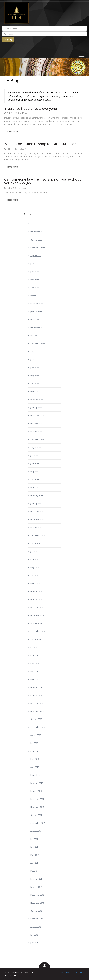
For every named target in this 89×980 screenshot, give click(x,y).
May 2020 (35, 567)
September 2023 (38, 248)
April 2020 (35, 575)
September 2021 (38, 440)
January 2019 (36, 695)
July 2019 (34, 647)
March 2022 (35, 392)
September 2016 (38, 919)
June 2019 (35, 655)
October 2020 (36, 527)
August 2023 (36, 256)
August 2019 (36, 639)
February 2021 (37, 495)
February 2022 (37, 400)
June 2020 (35, 559)
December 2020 (37, 511)
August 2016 (36, 927)
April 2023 (35, 288)
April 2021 (35, 479)
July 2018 (34, 743)
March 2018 (35, 775)
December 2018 (37, 703)
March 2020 (35, 583)
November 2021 (37, 424)
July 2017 (34, 839)
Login (8, 39)
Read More (13, 131)
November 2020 (37, 519)
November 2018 (37, 711)
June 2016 (35, 943)
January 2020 (36, 599)
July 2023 (34, 264)
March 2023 (35, 296)
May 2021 (35, 471)
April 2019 (35, 671)
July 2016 (34, 935)
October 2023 (36, 240)
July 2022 (34, 360)
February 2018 (37, 783)
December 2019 (37, 607)
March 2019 (35, 679)
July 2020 (34, 551)
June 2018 (35, 751)
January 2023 (36, 312)
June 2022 (35, 368)
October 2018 (36, 719)
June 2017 (35, 847)
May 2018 (35, 759)
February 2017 (37, 879)
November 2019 (37, 615)
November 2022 (37, 328)
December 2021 (37, 416)
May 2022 (35, 376)
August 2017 (36, 831)
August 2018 (36, 735)
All (31, 224)
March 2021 (35, 487)
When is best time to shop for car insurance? (40, 144)
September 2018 (38, 727)
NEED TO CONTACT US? (72, 973)
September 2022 (38, 344)
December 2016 (37, 895)
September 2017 (38, 823)
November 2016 (37, 903)
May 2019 (35, 663)
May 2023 (35, 280)
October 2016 (36, 911)
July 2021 (34, 455)
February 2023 (37, 304)
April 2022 (35, 384)
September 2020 (38, 535)
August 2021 (36, 447)
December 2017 (37, 799)
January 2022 (36, 407)
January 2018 (36, 791)
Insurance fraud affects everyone (31, 108)
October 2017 (36, 815)
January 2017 (36, 887)
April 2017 (35, 863)
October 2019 (36, 623)
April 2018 (35, 767)
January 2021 (36, 503)
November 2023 (37, 232)
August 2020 (36, 543)
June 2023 (35, 272)
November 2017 (37, 807)
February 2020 (37, 591)
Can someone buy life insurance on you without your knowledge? (43, 181)
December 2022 (37, 320)
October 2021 (36, 431)
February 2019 (37, 687)
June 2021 (35, 463)
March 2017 (35, 871)
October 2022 (36, 336)
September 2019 (38, 631)
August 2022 (36, 352)
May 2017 (35, 855)
